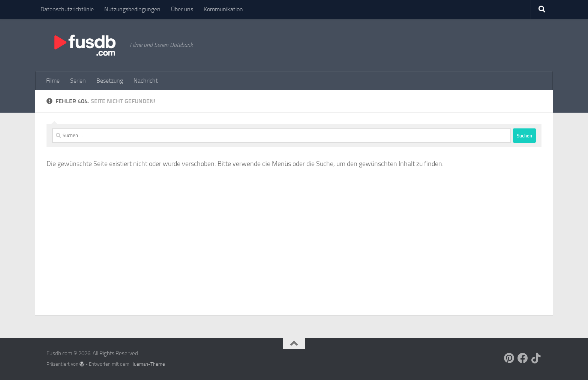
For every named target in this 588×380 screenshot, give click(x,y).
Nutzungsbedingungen (132, 9)
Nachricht (146, 81)
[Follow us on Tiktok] (536, 358)
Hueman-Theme (148, 364)
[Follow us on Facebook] (523, 358)
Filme (53, 81)
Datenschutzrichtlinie (67, 9)
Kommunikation (223, 9)
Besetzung (110, 81)
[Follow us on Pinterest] (509, 358)
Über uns (182, 9)
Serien (78, 81)
